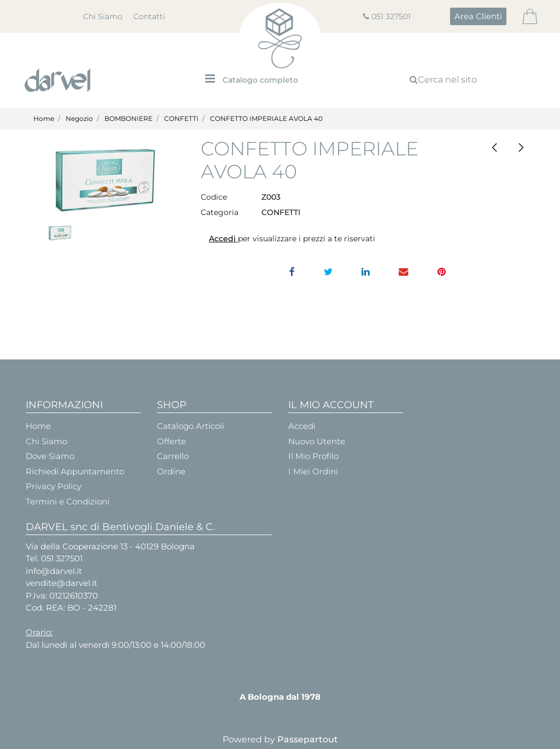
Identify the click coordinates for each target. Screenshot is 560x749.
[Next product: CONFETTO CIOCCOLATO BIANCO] (521, 148)
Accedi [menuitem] (302, 426)
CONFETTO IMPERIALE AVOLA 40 (266, 118)
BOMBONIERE (129, 118)
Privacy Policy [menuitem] (54, 486)
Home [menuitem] (38, 426)
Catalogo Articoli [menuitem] (191, 426)
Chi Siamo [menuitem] (103, 16)
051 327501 (391, 16)
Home (44, 118)
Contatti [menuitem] (149, 16)
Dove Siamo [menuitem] (50, 456)
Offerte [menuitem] (171, 441)
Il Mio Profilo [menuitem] (313, 456)
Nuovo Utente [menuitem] (317, 441)
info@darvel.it (54, 571)
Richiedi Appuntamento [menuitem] (75, 471)
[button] (105, 180)
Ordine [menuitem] (171, 471)
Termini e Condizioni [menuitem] (68, 501)
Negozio (79, 118)
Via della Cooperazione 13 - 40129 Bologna (110, 546)
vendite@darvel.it (62, 583)
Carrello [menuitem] (173, 456)
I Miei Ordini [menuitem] (313, 471)
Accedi (223, 239)
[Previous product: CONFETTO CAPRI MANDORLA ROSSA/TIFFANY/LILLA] (494, 148)
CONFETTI (181, 118)
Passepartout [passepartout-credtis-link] (308, 739)
